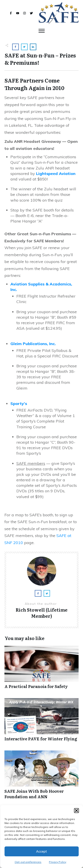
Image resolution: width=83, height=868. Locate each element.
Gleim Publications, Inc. (33, 344)
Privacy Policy (58, 862)
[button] (76, 811)
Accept (41, 851)
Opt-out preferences (28, 862)
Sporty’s (19, 404)
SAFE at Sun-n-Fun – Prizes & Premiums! (40, 59)
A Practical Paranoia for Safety (41, 670)
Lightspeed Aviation (56, 174)
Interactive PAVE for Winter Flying (41, 722)
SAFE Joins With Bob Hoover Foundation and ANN (41, 777)
